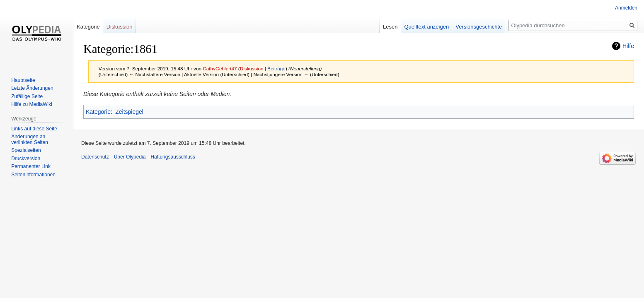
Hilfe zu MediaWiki (32, 104)
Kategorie (98, 112)
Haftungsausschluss (173, 157)
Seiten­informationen (33, 175)
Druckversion (26, 159)
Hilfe (628, 46)
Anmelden (626, 8)
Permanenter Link (31, 166)
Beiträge (276, 68)
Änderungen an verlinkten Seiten (30, 139)
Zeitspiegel (129, 112)
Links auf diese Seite (34, 129)
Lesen (390, 27)
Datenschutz (95, 157)
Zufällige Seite (27, 96)
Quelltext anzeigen (427, 27)
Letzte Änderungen (32, 88)
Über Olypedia (130, 157)
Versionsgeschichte (479, 27)
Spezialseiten (26, 150)
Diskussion (252, 68)
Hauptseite (23, 80)
